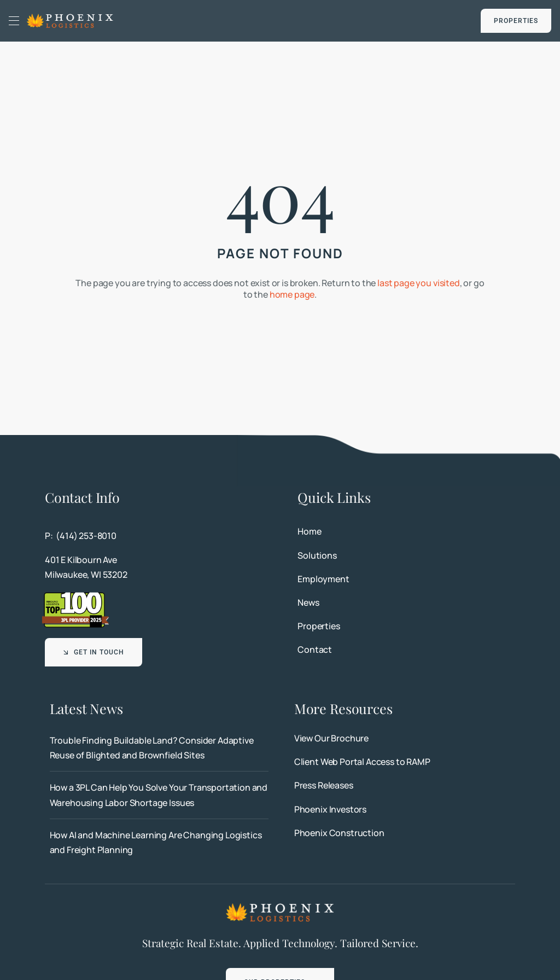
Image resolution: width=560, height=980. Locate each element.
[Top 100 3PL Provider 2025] (75, 595)
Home (309, 531)
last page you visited (419, 283)
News (308, 602)
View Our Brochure (331, 738)
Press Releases (324, 785)
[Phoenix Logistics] (70, 17)
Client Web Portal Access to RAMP (362, 762)
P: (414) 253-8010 (81, 536)
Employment (323, 579)
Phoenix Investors (330, 809)
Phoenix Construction (339, 833)
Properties (319, 626)
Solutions (317, 555)
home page (292, 294)
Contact (315, 650)
